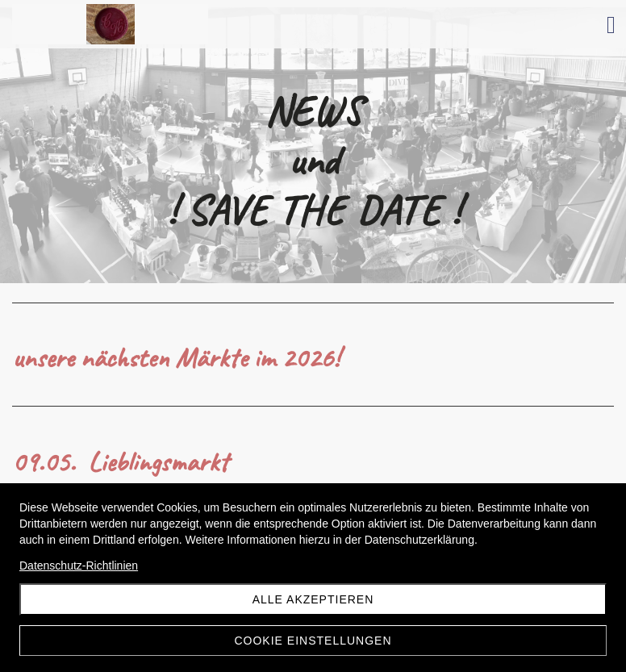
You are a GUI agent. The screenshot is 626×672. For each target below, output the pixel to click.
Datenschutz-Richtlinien (79, 566)
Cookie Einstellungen (313, 641)
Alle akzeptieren (313, 599)
